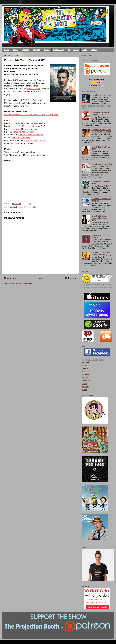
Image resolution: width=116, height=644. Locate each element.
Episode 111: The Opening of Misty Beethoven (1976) (102, 165)
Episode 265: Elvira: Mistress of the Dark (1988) (99, 218)
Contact (94, 50)
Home (7, 50)
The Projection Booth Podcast (93, 360)
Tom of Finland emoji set (35, 141)
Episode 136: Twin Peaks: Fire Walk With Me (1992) (101, 131)
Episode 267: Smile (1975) (102, 95)
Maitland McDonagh (18, 207)
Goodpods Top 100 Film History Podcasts (97, 285)
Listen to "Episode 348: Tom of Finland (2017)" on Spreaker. (31, 115)
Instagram (85, 375)
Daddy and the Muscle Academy (23, 126)
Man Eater (15, 143)
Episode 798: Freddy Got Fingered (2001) (101, 113)
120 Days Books (31, 100)
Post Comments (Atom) (23, 283)
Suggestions (73, 50)
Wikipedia (85, 387)
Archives (37, 50)
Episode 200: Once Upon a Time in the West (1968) (101, 254)
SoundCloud (86, 381)
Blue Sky (85, 372)
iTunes (84, 365)
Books (47, 50)
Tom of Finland (15, 123)
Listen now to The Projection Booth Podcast (97, 287)
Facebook (85, 362)
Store (85, 50)
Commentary (59, 50)
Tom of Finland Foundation (31, 135)
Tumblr (84, 384)
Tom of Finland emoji (21, 138)
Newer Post (10, 278)
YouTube (85, 378)
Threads (85, 368)
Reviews (26, 50)
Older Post (71, 278)
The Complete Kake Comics (21, 132)
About (16, 50)
